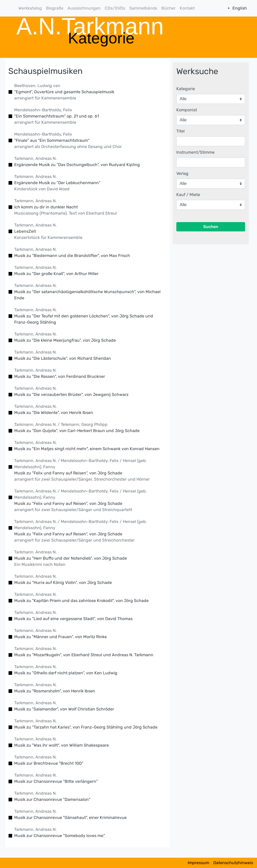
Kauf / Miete (188, 195)
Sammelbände (143, 8)
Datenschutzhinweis (233, 863)
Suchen (211, 227)
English (240, 8)
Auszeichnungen (84, 8)
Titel (180, 131)
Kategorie (186, 89)
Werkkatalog (30, 8)
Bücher (168, 8)
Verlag (182, 173)
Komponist (187, 110)
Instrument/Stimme (195, 152)
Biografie (55, 8)
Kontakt (187, 8)
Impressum (198, 863)
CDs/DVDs (115, 8)
